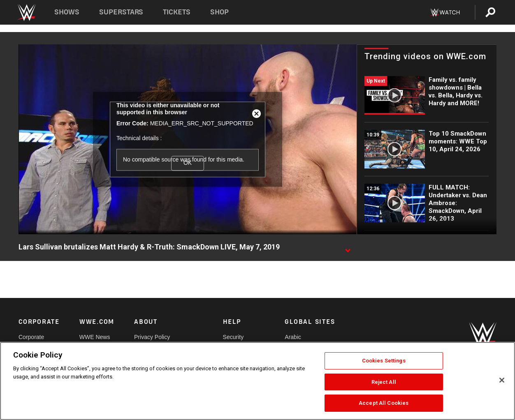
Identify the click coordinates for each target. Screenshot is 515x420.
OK (188, 163)
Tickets (177, 12)
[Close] (502, 380)
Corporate (31, 337)
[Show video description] (348, 247)
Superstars (121, 12)
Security (233, 337)
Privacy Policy (152, 337)
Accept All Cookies (384, 403)
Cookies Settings (384, 361)
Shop (219, 12)
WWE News (95, 337)
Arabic (293, 337)
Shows (67, 12)
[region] (257, 381)
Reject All (384, 382)
